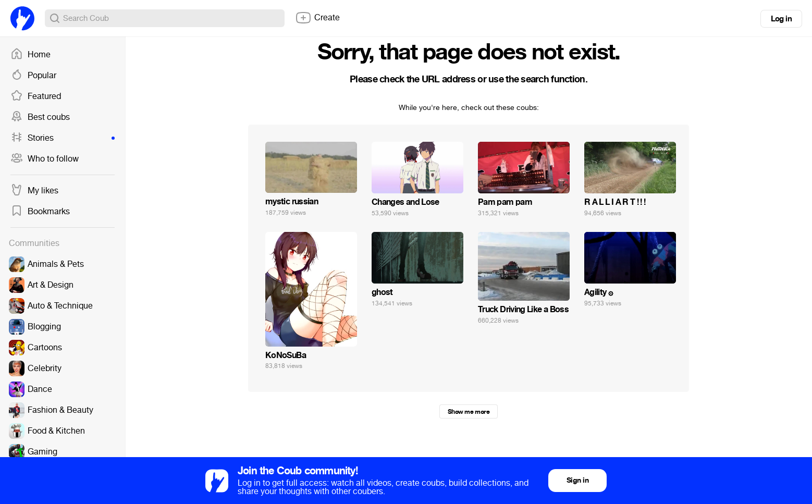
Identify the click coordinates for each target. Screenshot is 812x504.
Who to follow (45, 159)
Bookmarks (40, 212)
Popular (33, 76)
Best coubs (40, 117)
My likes (34, 191)
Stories (63, 138)
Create (317, 18)
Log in (781, 19)
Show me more (469, 412)
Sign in (577, 480)
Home (30, 55)
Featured (36, 96)
